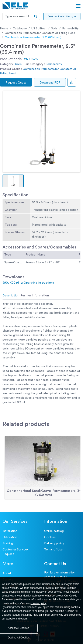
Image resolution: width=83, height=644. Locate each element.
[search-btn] (36, 16)
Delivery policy (54, 543)
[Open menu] (78, 6)
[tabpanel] (41, 353)
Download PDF (50, 83)
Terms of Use (53, 550)
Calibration (10, 537)
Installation (10, 531)
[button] (13, 181)
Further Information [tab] (35, 296)
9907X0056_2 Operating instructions (28, 283)
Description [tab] (11, 296)
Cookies (50, 537)
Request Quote (16, 83)
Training (8, 543)
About (7, 573)
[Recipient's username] (17, 16)
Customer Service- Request (15, 552)
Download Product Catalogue (62, 16)
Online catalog (54, 531)
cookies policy (39, 603)
